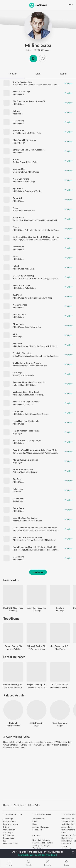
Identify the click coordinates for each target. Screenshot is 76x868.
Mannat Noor (44, 550)
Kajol (35, 822)
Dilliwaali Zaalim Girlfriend (36, 646)
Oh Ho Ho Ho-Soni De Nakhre (27, 363)
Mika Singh (30, 269)
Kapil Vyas (18, 433)
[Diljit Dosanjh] (36, 710)
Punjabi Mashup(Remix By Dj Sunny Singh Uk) (34, 547)
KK (5, 841)
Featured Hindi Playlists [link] (43, 843)
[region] (38, 805)
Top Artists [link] (37, 848)
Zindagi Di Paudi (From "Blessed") (29, 150)
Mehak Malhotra (20, 366)
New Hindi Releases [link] (41, 840)
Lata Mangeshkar (11, 824)
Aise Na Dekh (19, 314)
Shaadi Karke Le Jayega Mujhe (27, 440)
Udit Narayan (9, 830)
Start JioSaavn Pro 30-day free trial (38, 855)
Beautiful (17, 198)
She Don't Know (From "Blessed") (29, 101)
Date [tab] (38, 74)
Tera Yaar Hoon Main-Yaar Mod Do (29, 382)
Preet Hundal (36, 356)
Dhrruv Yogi (52, 230)
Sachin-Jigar (18, 220)
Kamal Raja (30, 182)
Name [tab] (63, 74)
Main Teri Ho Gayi (21, 92)
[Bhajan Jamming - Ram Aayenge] (36, 672)
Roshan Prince (19, 162)
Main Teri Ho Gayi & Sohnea (26, 402)
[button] (43, 59)
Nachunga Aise (20, 305)
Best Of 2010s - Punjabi (13, 608)
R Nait (16, 278)
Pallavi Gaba (31, 288)
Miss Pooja (18, 114)
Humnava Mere (68, 830)
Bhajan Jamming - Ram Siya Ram (13, 685)
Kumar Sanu (9, 838)
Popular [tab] (13, 74)
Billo (15, 334)
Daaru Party (19, 121)
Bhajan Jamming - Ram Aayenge (36, 685)
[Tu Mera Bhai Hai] (60, 672)
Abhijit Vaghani (45, 453)
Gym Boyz (18, 373)
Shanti (16, 256)
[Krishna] (60, 595)
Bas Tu (16, 159)
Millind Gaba (38, 45)
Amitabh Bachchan (41, 827)
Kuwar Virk (44, 346)
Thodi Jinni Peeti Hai (23, 470)
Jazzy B (16, 521)
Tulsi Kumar (18, 85)
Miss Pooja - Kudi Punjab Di (60, 646)
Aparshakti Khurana (34, 298)
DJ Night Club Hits (22, 353)
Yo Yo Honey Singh (21, 133)
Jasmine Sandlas (50, 356)
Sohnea (16, 111)
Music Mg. (39, 395)
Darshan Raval (56, 240)
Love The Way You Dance (25, 518)
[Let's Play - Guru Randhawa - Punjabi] (36, 595)
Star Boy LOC (40, 230)
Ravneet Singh (19, 550)
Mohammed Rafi (11, 843)
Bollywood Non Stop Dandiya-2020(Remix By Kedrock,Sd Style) (43, 237)
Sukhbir (32, 366)
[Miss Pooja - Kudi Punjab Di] (60, 633)
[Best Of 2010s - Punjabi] (13, 595)
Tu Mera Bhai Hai (60, 685)
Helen (35, 824)
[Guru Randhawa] (60, 710)
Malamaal (17, 344)
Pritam (6, 827)
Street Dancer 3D (13, 646)
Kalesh (16, 266)
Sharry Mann (32, 550)
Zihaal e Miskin (68, 822)
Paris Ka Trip (19, 130)
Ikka (27, 327)
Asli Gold (29, 230)
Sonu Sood (25, 521)
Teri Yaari (17, 295)
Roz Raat (17, 479)
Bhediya (65, 832)
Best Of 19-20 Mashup (24, 276)
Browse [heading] (37, 836)
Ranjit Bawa (18, 501)
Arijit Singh (18, 240)
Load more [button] (38, 572)
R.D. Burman (9, 835)
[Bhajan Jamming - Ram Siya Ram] (13, 672)
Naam (16, 208)
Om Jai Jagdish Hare (23, 82)
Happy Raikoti (19, 143)
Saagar (64, 846)
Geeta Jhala (29, 395)
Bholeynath (18, 324)
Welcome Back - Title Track (26, 392)
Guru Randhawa (20, 172)
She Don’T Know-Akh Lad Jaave (28, 537)
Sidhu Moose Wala (21, 356)
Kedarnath (66, 843)
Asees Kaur (28, 240)
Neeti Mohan (30, 220)
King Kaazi (48, 298)
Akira (26, 346)
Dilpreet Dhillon (58, 278)
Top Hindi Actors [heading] (42, 814)
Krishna (60, 608)
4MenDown (18, 247)
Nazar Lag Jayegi (21, 179)
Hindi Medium (68, 819)
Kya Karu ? (18, 188)
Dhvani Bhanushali (44, 85)
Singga (47, 278)
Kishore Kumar (10, 822)
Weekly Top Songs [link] (41, 845)
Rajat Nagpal (43, 414)
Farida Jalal (37, 830)
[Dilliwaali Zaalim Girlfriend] (36, 633)
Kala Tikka (18, 489)
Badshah (45, 240)
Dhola (16, 227)
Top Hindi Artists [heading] (13, 814)
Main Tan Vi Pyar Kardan (24, 140)
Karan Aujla (24, 278)
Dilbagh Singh (19, 472)
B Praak (37, 240)
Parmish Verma (37, 278)
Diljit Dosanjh (36, 723)
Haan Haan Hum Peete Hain (26, 421)
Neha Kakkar (30, 85)
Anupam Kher (38, 819)
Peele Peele (19, 508)
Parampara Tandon (34, 191)
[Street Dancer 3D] (13, 633)
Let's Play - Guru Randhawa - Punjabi (36, 608)
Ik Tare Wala (19, 499)
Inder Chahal (31, 414)
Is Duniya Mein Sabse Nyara (26, 431)
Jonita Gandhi (19, 453)
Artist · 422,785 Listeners (38, 50)
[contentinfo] (38, 836)
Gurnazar (29, 404)
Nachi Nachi (19, 218)
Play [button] (33, 59)
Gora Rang (18, 411)
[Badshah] (13, 710)
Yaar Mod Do (19, 169)
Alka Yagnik (8, 832)
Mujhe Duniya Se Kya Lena (25, 460)
